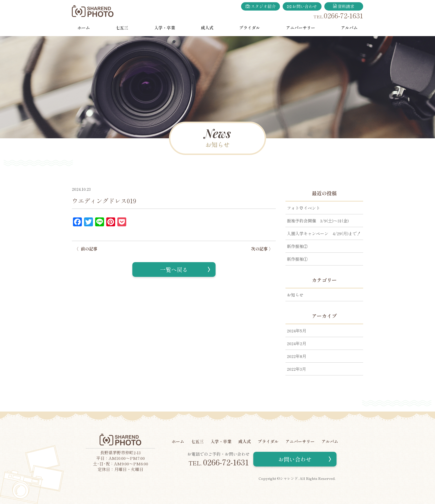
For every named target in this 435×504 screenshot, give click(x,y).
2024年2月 (297, 343)
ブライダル (250, 28)
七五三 (122, 28)
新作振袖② (297, 246)
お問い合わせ (302, 6)
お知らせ (295, 295)
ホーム (84, 28)
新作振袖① (297, 259)
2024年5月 (297, 331)
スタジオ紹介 (261, 6)
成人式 (207, 28)
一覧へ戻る (174, 269)
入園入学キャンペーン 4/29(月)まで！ (324, 233)
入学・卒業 (165, 28)
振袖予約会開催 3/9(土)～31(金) (318, 221)
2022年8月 (297, 356)
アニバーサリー (301, 28)
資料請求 (344, 6)
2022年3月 (296, 369)
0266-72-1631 (343, 15)
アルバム (349, 28)
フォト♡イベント (304, 208)
